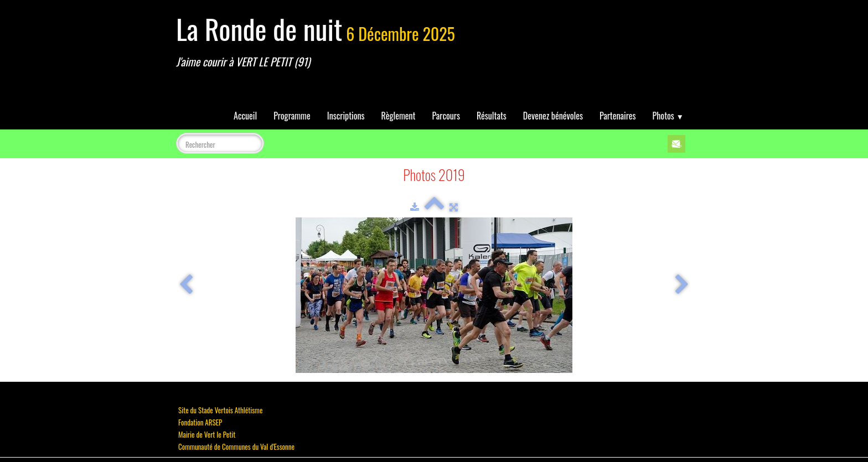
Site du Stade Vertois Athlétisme (220, 410)
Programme (292, 116)
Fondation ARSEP (200, 422)
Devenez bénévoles (553, 116)
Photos (668, 116)
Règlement (399, 116)
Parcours (446, 116)
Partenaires (618, 116)
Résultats (492, 116)
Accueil (245, 116)
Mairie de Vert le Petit (207, 434)
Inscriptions (346, 116)
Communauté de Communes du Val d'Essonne (236, 447)
